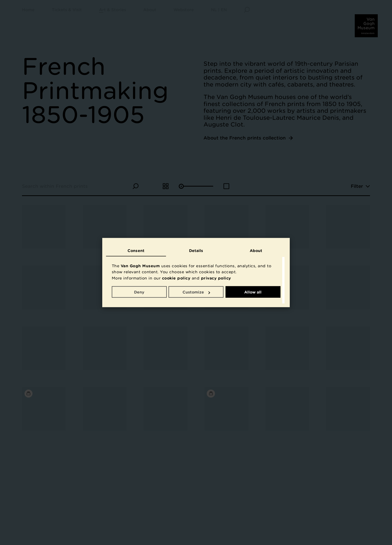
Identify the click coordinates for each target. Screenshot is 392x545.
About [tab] (256, 250)
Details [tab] (196, 250)
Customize (196, 292)
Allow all (253, 292)
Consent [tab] (136, 250)
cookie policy (176, 278)
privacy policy (216, 278)
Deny (139, 292)
